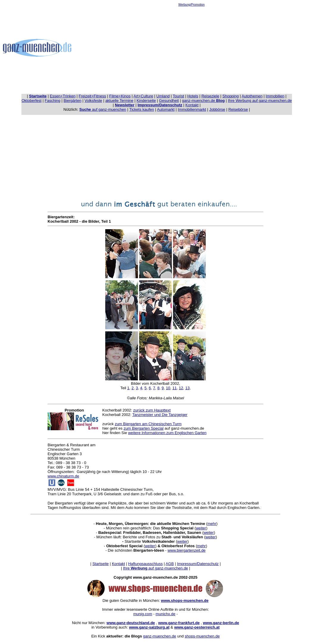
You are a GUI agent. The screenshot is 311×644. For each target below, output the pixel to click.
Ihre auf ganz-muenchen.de (156, 568)
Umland (163, 96)
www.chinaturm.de (63, 476)
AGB (170, 564)
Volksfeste (93, 101)
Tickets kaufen (142, 109)
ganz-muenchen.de (203, 101)
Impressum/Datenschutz (198, 564)
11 (175, 388)
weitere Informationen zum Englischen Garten (167, 433)
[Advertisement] (192, 48)
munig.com (143, 614)
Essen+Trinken (63, 96)
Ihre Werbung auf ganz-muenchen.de (260, 101)
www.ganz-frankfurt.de (179, 623)
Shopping (231, 96)
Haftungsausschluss (145, 564)
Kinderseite (146, 101)
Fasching (52, 101)
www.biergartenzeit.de (186, 550)
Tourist (178, 96)
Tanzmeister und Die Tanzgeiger (160, 415)
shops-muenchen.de (202, 636)
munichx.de (165, 614)
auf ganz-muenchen (103, 109)
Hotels (193, 96)
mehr (212, 524)
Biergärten (73, 101)
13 (187, 388)
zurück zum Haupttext (152, 410)
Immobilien (275, 96)
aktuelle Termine (119, 101)
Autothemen (252, 96)
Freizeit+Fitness (92, 96)
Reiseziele (210, 96)
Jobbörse (217, 109)
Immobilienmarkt (192, 109)
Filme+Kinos (120, 96)
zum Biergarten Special (144, 428)
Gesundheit (169, 101)
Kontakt (192, 105)
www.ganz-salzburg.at (149, 627)
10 (168, 388)
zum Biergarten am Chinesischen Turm (148, 424)
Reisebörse (238, 109)
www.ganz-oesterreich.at (197, 627)
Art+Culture (143, 96)
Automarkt (166, 109)
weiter (201, 528)
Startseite (101, 564)
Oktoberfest (32, 101)
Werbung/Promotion (192, 5)
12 (181, 388)
